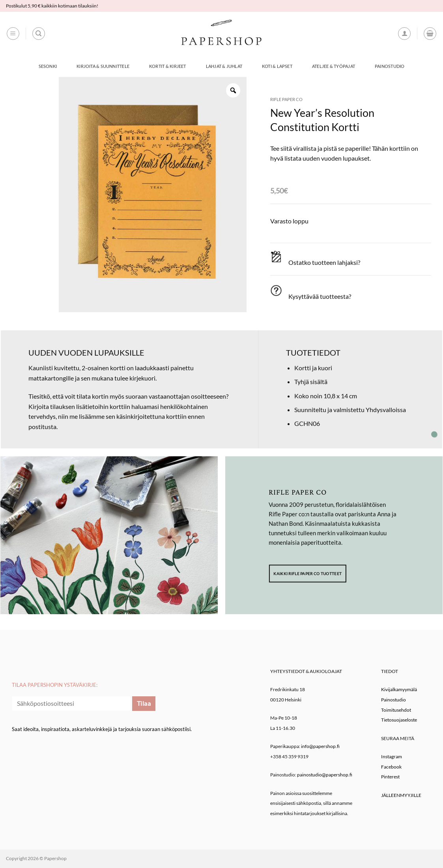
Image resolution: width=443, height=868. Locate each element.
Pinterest (390, 777)
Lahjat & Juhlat (224, 66)
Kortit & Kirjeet (168, 66)
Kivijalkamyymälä (399, 689)
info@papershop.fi (320, 746)
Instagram (392, 756)
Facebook (391, 767)
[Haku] (39, 34)
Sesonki (48, 66)
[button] (13, 34)
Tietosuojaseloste (399, 720)
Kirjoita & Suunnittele (103, 66)
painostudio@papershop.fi (325, 775)
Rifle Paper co (286, 99)
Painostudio (390, 66)
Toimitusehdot (396, 710)
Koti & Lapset (277, 66)
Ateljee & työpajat (334, 66)
